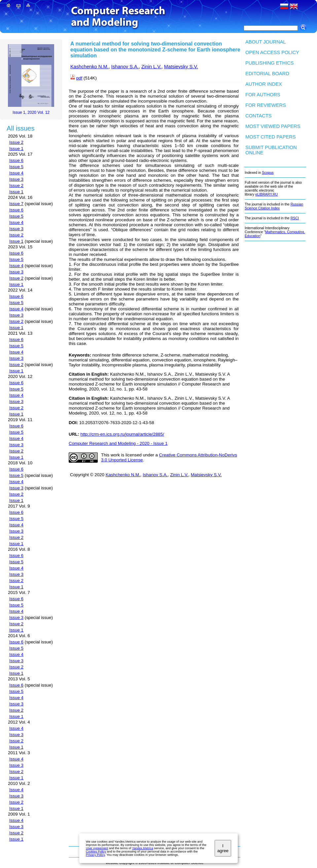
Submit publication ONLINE (271, 150)
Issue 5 (16, 167)
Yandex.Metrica (143, 848)
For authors (263, 95)
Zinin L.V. (151, 67)
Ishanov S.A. (125, 67)
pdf (79, 78)
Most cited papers (271, 137)
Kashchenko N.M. (89, 67)
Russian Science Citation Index (274, 206)
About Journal (266, 42)
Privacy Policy (95, 855)
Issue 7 (16, 204)
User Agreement (97, 848)
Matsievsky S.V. (181, 67)
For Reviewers (266, 105)
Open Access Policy (272, 52)
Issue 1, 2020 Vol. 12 (31, 112)
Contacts (259, 116)
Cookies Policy (96, 852)
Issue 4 (16, 173)
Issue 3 (16, 179)
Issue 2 (16, 142)
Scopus (268, 172)
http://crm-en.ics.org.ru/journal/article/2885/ (122, 434)
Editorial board (267, 74)
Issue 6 (16, 160)
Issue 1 (16, 149)
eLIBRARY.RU (266, 194)
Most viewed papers (273, 126)
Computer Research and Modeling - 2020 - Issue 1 (118, 443)
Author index (264, 84)
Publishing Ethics (270, 63)
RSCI (295, 218)
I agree (223, 848)
